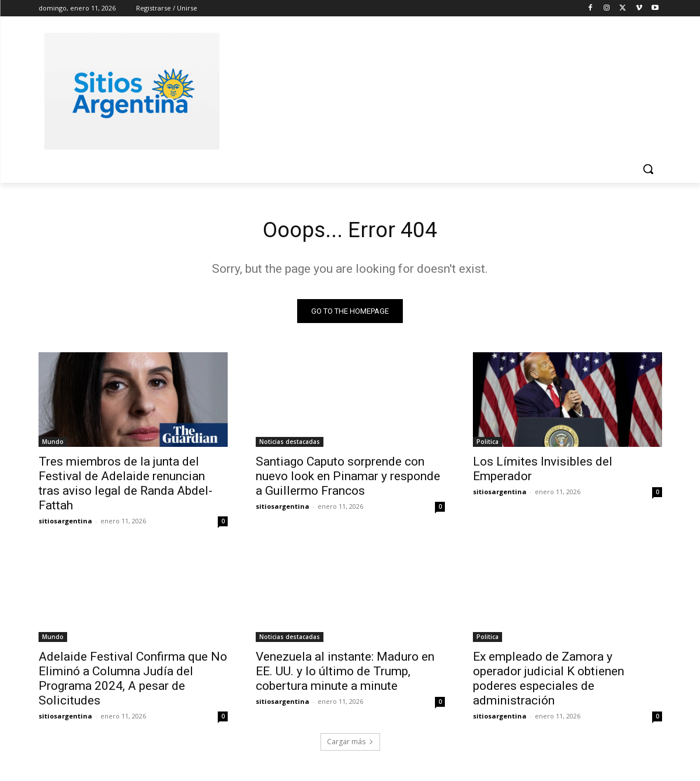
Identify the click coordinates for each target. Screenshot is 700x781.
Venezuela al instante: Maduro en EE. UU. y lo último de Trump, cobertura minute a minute (345, 674)
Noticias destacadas (290, 444)
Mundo (53, 444)
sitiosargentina (65, 523)
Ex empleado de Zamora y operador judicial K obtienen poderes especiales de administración (548, 681)
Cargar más (350, 744)
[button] (648, 169)
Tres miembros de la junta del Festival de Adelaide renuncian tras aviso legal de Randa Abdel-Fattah (126, 486)
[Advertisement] (438, 89)
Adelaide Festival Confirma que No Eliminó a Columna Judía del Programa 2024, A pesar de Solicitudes (133, 681)
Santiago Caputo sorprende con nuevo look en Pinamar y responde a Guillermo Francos (348, 478)
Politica (487, 444)
